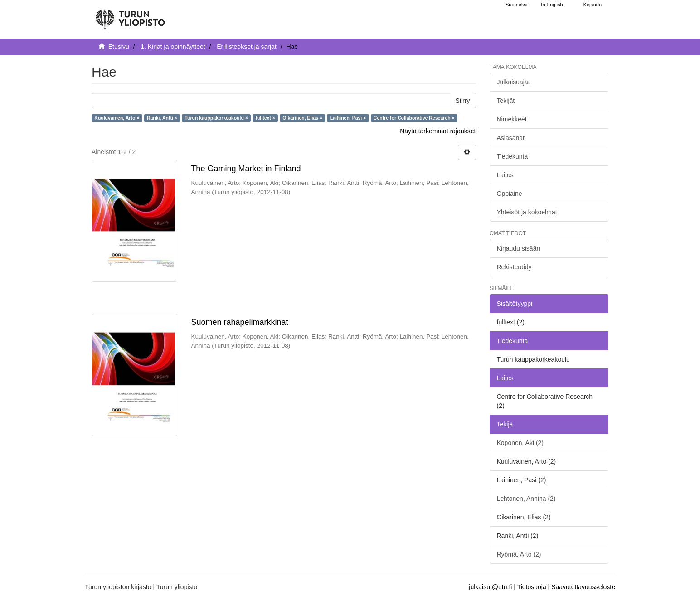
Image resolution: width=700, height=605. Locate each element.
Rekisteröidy (514, 267)
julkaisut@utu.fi (490, 587)
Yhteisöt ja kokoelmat (527, 212)
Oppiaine (510, 194)
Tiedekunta (513, 156)
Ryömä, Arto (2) (519, 554)
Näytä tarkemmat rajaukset (438, 131)
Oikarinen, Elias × (302, 118)
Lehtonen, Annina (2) (526, 499)
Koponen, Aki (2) (520, 443)
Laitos (505, 175)
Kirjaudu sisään (519, 248)
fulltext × (265, 118)
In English (552, 5)
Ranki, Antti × (162, 118)
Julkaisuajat (513, 82)
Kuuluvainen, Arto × (117, 118)
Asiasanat (511, 138)
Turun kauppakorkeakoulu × (216, 118)
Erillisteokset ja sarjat (247, 47)
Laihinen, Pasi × (348, 118)
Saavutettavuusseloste (583, 587)
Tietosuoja (532, 587)
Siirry (463, 101)
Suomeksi (516, 5)
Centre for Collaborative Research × (414, 118)
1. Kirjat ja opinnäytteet (173, 47)
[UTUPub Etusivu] (130, 16)
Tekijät (506, 101)
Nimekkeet (512, 119)
